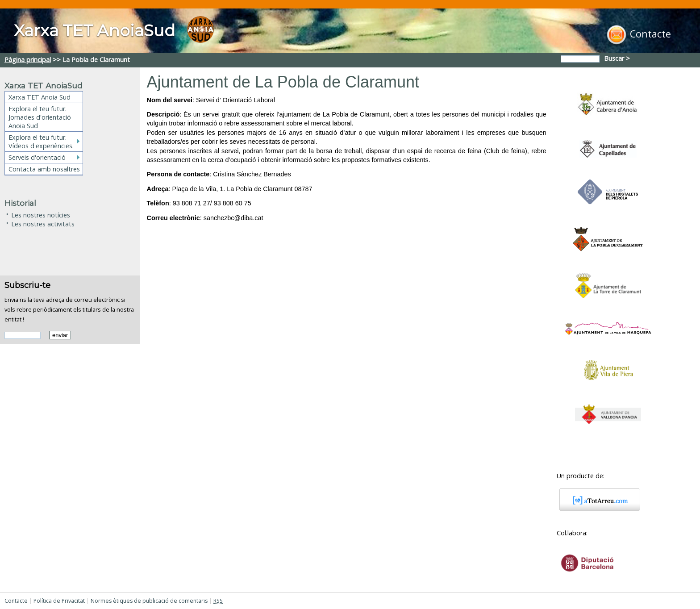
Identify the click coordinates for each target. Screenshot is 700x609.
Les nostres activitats (43, 223)
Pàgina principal (28, 60)
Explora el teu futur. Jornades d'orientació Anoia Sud (40, 117)
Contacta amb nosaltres (44, 169)
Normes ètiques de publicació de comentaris (149, 601)
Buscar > (618, 58)
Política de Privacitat (59, 601)
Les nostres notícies (41, 214)
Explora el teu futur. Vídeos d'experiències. (41, 142)
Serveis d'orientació (37, 157)
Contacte (16, 601)
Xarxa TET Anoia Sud (40, 97)
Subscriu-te (27, 285)
